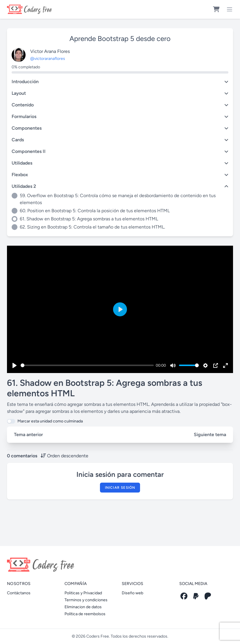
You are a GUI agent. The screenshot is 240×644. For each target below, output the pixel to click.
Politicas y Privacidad (83, 593)
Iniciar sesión (120, 488)
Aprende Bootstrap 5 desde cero (120, 39)
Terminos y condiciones (86, 600)
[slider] (87, 365)
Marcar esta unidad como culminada (50, 421)
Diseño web (132, 593)
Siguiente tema (210, 435)
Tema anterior (28, 435)
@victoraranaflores (48, 59)
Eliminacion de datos (83, 607)
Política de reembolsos (85, 614)
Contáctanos (19, 593)
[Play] (15, 365)
